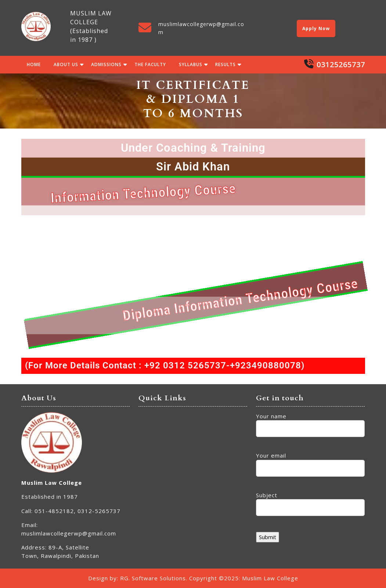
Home (34, 64)
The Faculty (150, 64)
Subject (310, 502)
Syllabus (191, 64)
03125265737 (341, 64)
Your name (310, 423)
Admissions (106, 64)
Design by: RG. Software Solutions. (138, 578)
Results (226, 64)
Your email (310, 462)
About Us (66, 64)
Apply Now (316, 28)
